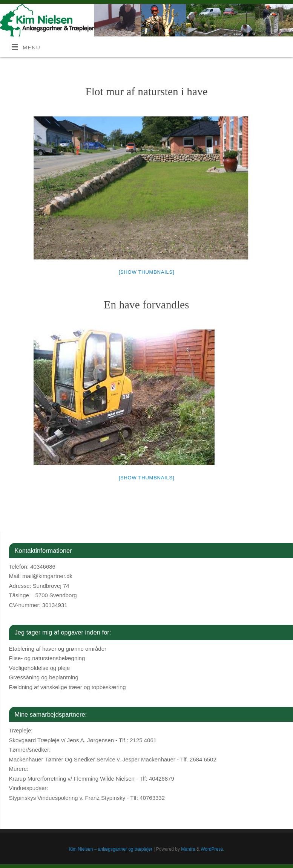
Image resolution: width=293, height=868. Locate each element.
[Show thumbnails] (147, 272)
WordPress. (212, 849)
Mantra (188, 849)
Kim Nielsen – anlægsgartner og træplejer (110, 849)
